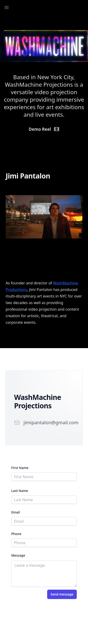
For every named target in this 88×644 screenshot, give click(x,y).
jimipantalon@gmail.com (51, 423)
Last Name (20, 491)
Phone (16, 534)
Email (16, 512)
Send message (62, 594)
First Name (20, 468)
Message (18, 555)
